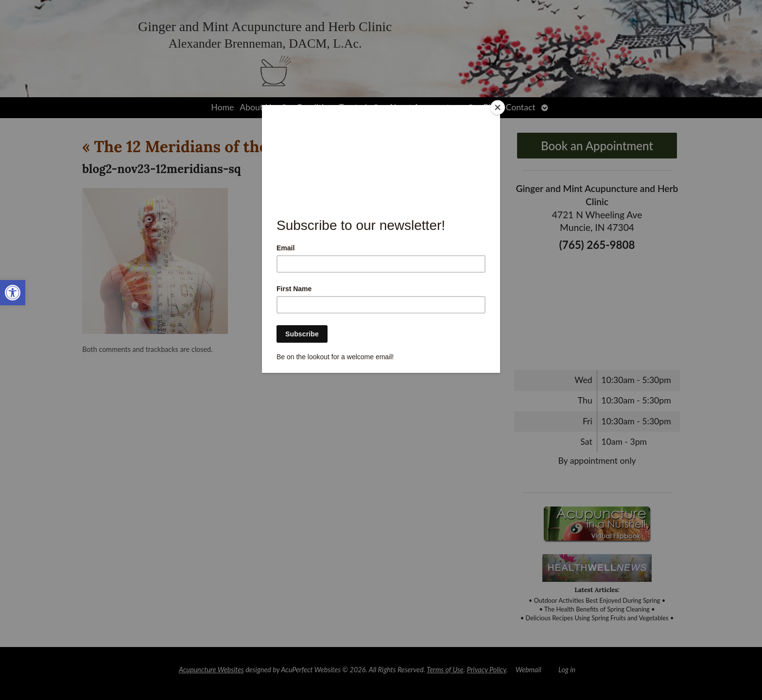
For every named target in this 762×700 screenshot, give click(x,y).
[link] (13, 293)
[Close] (498, 107)
